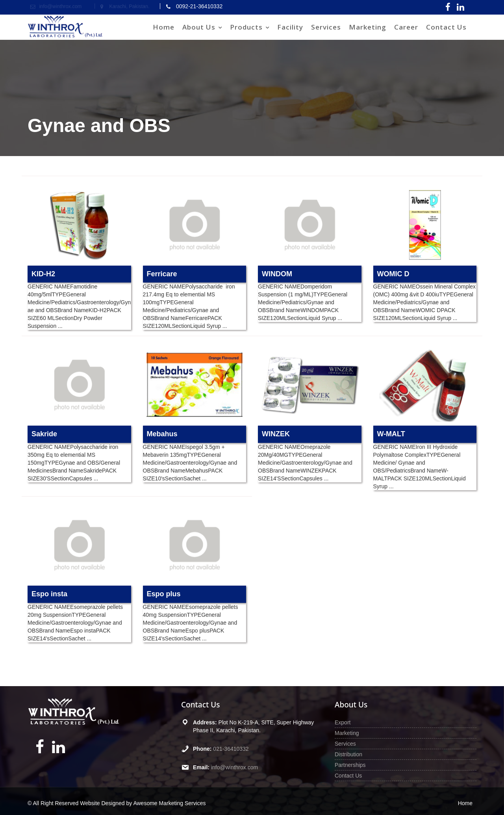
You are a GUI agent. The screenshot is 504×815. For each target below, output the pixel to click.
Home (164, 27)
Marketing (368, 27)
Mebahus (162, 434)
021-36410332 (231, 749)
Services (326, 27)
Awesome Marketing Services (169, 803)
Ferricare (162, 274)
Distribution (348, 754)
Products (246, 27)
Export (343, 722)
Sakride (44, 434)
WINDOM (277, 274)
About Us (199, 27)
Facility (290, 27)
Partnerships (350, 765)
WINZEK (276, 434)
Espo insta (49, 594)
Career (406, 27)
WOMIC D (393, 274)
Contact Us (446, 27)
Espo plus (164, 594)
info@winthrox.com (234, 767)
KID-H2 (43, 274)
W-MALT (391, 434)
